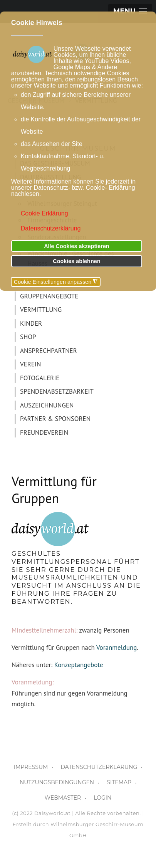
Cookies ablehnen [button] (76, 261)
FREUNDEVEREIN (44, 432)
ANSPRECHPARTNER (49, 351)
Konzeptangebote (79, 665)
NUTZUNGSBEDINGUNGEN (57, 782)
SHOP (28, 337)
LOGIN (102, 798)
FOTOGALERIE (40, 378)
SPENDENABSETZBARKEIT (57, 391)
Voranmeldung (117, 648)
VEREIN (30, 364)
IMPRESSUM (31, 767)
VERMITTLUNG (41, 310)
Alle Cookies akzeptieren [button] (77, 246)
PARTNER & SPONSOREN (55, 419)
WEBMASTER (63, 798)
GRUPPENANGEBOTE (49, 296)
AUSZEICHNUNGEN (47, 405)
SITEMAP (119, 782)
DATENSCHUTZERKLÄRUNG (99, 767)
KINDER (31, 323)
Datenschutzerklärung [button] (51, 228)
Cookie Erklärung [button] (44, 213)
